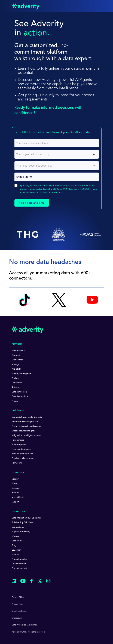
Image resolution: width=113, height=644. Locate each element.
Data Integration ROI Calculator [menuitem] (26, 518)
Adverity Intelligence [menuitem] (22, 374)
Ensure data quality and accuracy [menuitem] (27, 426)
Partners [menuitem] (16, 493)
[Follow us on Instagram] (48, 582)
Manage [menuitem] (16, 364)
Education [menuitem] (16, 550)
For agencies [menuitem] (18, 440)
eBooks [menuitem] (15, 536)
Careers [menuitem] (15, 488)
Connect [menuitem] (16, 355)
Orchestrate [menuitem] (17, 360)
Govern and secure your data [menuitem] (25, 422)
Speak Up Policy (19, 611)
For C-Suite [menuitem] (17, 463)
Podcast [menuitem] (15, 555)
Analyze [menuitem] (15, 378)
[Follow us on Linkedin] (14, 582)
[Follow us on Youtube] (23, 582)
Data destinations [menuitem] (20, 397)
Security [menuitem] (16, 479)
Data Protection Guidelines (24, 625)
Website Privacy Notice (51, 192)
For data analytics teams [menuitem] (23, 458)
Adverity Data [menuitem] (18, 351)
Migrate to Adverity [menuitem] (21, 532)
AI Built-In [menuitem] (16, 369)
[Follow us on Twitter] (40, 582)
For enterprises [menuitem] (19, 445)
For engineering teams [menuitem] (22, 454)
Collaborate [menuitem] (17, 383)
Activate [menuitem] (16, 387)
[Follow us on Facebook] (31, 582)
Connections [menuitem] (18, 527)
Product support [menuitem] (19, 568)
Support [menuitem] (15, 502)
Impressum (17, 618)
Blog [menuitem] (14, 545)
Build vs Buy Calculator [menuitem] (22, 523)
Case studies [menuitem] (18, 541)
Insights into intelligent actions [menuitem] (26, 436)
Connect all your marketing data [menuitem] (27, 417)
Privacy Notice (18, 604)
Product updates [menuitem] (19, 559)
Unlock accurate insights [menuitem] (23, 431)
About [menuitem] (15, 484)
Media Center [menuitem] (18, 497)
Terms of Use (18, 597)
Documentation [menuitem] (19, 564)
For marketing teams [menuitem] (21, 449)
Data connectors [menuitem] (19, 392)
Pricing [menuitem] (15, 401)
